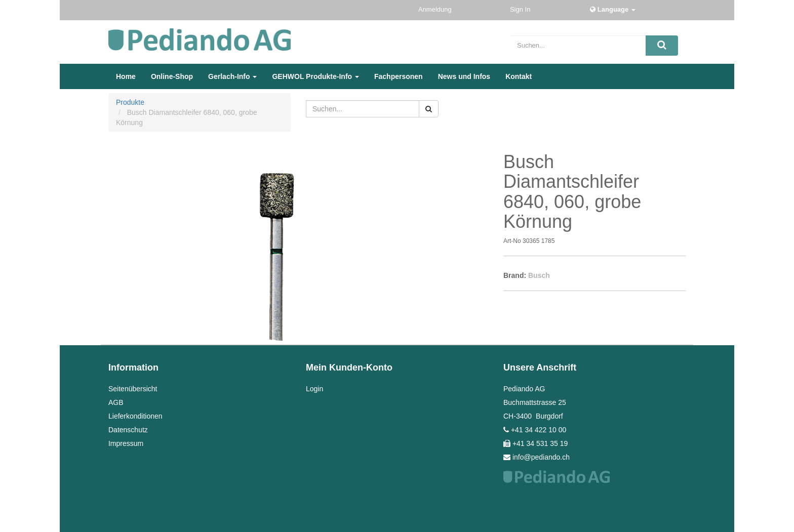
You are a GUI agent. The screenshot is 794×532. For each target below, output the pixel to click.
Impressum (126, 443)
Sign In (521, 9)
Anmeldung (436, 9)
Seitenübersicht (133, 389)
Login (314, 389)
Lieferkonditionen (135, 416)
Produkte (130, 102)
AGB (116, 402)
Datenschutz (128, 430)
